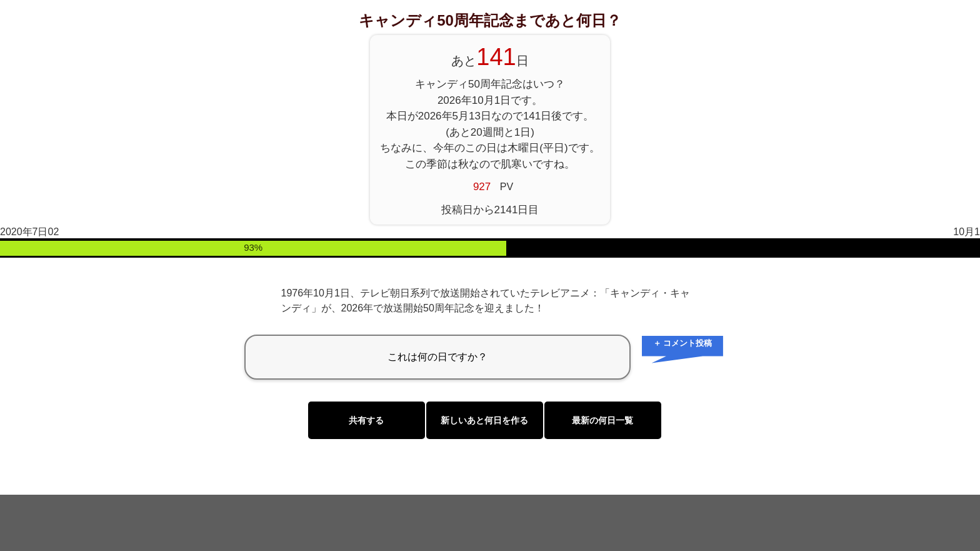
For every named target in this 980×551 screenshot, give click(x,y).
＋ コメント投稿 (683, 343)
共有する (366, 420)
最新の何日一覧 (602, 420)
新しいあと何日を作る (484, 420)
